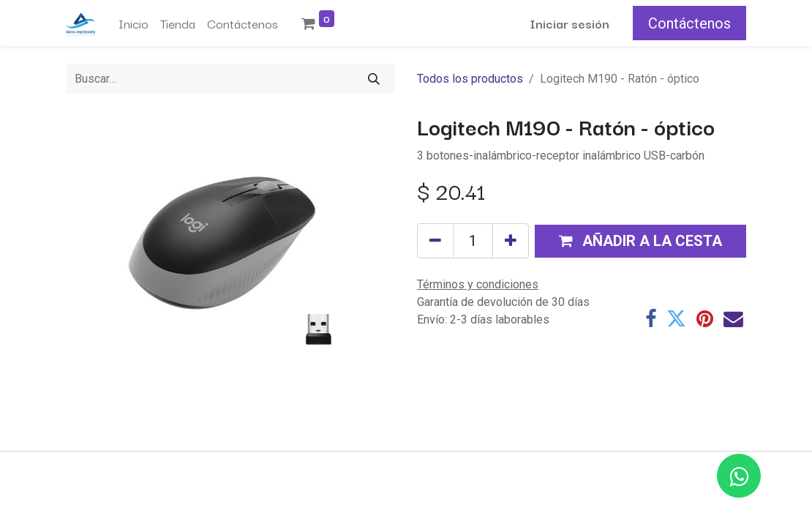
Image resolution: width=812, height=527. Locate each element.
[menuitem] (134, 23)
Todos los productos (470, 79)
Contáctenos (689, 23)
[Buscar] (374, 79)
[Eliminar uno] (435, 241)
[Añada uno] (511, 241)
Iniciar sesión (569, 23)
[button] (640, 241)
